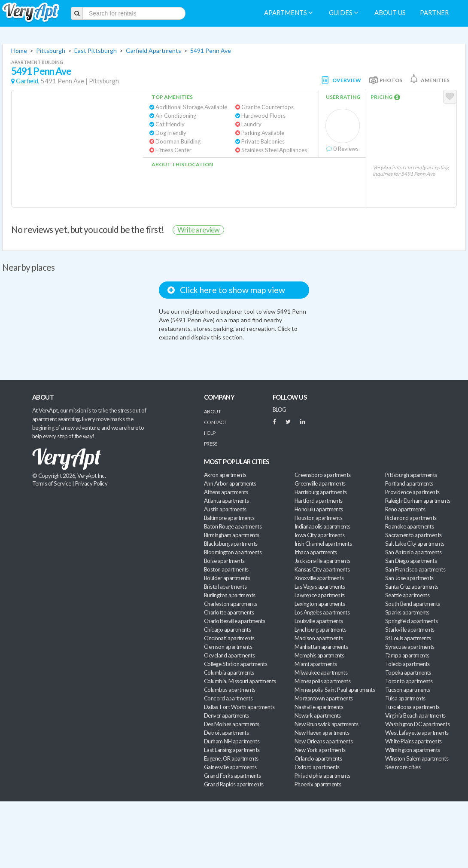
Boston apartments (226, 569)
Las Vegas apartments (320, 587)
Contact (215, 422)
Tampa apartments (407, 655)
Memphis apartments (319, 655)
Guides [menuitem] (343, 13)
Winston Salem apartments (417, 758)
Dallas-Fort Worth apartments (239, 707)
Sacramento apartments (413, 535)
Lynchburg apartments (320, 630)
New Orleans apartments (324, 741)
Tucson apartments (408, 690)
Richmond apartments (411, 518)
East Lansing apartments (232, 750)
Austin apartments (225, 509)
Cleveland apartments (229, 655)
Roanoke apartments (409, 526)
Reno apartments (405, 509)
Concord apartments (228, 698)
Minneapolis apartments (322, 681)
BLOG (280, 410)
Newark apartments (318, 715)
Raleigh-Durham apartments (418, 501)
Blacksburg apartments (231, 544)
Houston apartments (318, 518)
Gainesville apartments (230, 767)
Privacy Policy (91, 483)
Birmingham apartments (232, 535)
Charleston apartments (231, 604)
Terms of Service (52, 483)
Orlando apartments (318, 758)
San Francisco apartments (415, 569)
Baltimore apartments (229, 518)
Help (210, 433)
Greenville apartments (320, 483)
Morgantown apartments (324, 698)
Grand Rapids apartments (234, 784)
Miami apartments (316, 664)
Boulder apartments (227, 578)
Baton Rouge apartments (233, 526)
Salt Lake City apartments (415, 544)
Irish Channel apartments (323, 544)
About (212, 411)
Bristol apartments (225, 587)
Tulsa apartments (405, 698)
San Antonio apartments (413, 552)
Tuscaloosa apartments (412, 707)
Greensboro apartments (323, 475)
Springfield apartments (411, 621)
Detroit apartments (226, 733)
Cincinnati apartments (229, 638)
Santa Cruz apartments (412, 587)
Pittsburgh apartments (411, 475)
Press (210, 444)
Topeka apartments (408, 672)
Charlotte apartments (229, 612)
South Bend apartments (413, 604)
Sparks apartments (407, 612)
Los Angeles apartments (322, 612)
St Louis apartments (408, 638)
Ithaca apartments (316, 552)
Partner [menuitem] (434, 13)
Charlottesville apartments (234, 621)
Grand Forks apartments (232, 776)
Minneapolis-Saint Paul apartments (335, 690)
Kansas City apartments (322, 569)
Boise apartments (224, 561)
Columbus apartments (230, 690)
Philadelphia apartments (322, 776)
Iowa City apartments (319, 535)
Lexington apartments (320, 604)
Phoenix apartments (318, 784)
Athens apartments (226, 492)
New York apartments (320, 750)
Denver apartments (226, 715)
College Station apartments (236, 664)
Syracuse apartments (410, 647)
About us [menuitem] (390, 13)
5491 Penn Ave (211, 50)
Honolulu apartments (319, 509)
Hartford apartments (319, 501)
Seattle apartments (407, 595)
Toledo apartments (407, 664)
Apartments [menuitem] (288, 13)
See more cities (403, 767)
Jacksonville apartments (322, 561)
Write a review (198, 230)
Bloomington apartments (233, 552)
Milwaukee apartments (321, 672)
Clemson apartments (228, 647)
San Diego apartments (411, 561)
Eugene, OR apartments (231, 758)
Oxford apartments (317, 767)
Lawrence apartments (320, 595)
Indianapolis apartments (322, 526)
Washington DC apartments (417, 724)
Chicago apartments (227, 630)
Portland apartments (409, 483)
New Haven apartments (322, 733)
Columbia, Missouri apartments (240, 681)
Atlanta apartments (226, 501)
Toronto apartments (409, 681)
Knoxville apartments (319, 578)
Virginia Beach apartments (415, 715)
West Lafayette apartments (417, 733)
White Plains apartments (413, 741)
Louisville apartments (319, 621)
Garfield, (28, 81)
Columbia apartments (229, 672)
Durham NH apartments (232, 741)
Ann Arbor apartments (230, 483)
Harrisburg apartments (321, 492)
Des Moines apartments (232, 724)
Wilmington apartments (413, 750)
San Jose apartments (409, 578)
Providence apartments (412, 492)
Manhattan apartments (321, 647)
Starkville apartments (410, 630)
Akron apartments (225, 475)
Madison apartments (319, 638)
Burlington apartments (230, 595)
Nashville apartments (319, 707)
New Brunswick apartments (326, 724)
